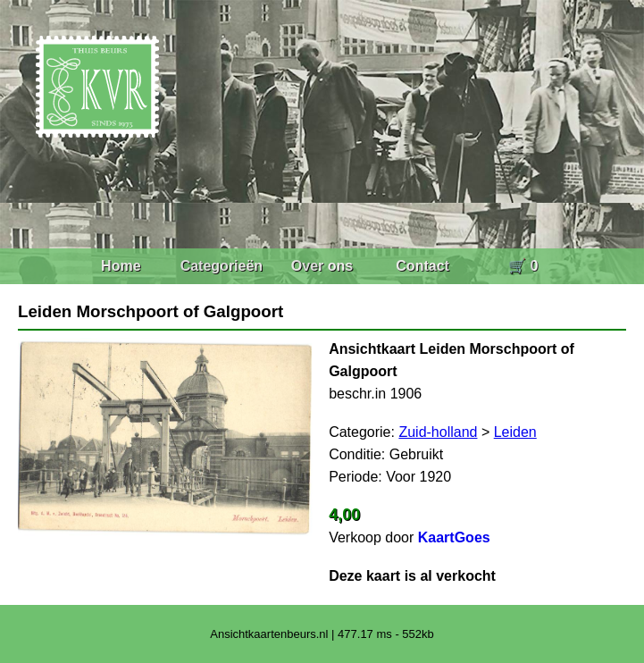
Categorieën (222, 266)
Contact (422, 266)
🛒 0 (523, 266)
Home (121, 266)
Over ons (322, 266)
